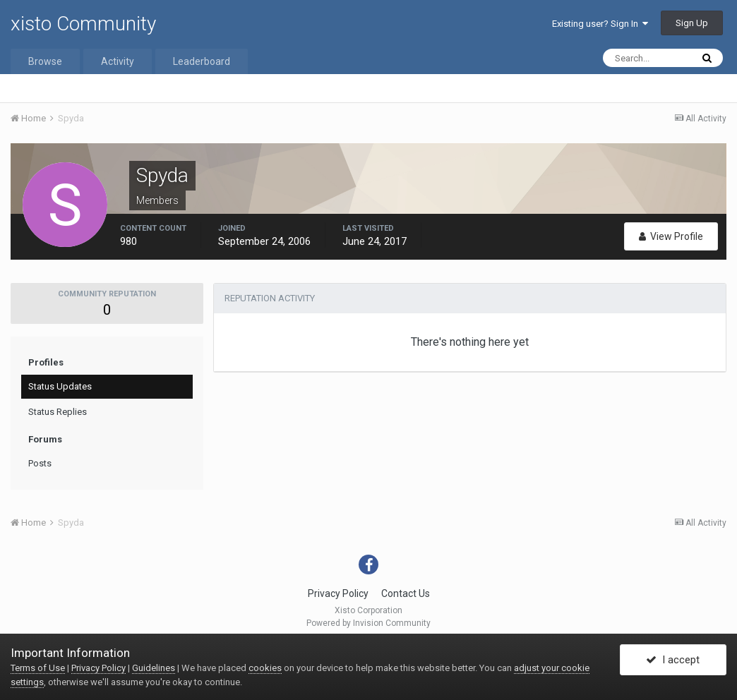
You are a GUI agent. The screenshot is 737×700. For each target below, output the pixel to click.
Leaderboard (202, 61)
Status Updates (60, 386)
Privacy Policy (338, 593)
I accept (673, 660)
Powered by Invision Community (368, 623)
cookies (265, 668)
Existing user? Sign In (600, 24)
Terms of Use (38, 668)
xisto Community (83, 24)
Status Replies (58, 412)
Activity (118, 61)
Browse (45, 61)
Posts (40, 463)
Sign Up (692, 23)
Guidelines (154, 668)
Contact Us (406, 593)
